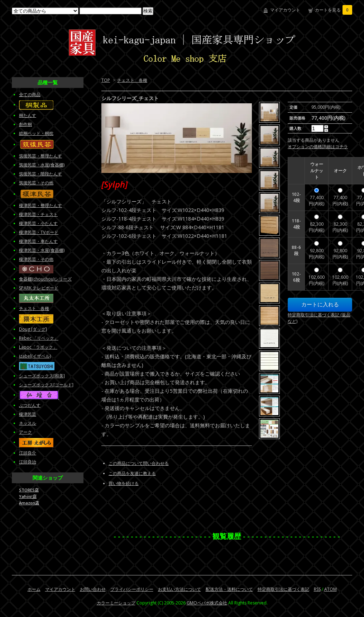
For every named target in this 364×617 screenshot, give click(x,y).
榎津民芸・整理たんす (40, 205)
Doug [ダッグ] (33, 329)
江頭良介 (28, 453)
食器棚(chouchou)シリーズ (45, 279)
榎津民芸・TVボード (39, 232)
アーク (25, 432)
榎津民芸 (28, 414)
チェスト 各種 (132, 80)
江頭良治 (28, 462)
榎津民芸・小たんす (38, 223)
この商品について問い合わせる (139, 463)
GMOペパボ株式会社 (207, 603)
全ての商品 (30, 95)
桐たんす (28, 115)
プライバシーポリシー (132, 589)
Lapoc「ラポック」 (38, 347)
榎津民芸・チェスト (38, 214)
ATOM (331, 589)
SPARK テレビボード (39, 288)
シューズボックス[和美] (42, 376)
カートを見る (334, 10)
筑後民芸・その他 (36, 183)
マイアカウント (285, 10)
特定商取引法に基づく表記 (283, 589)
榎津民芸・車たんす (38, 241)
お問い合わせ (93, 589)
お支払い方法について (179, 589)
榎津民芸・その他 (36, 259)
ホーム (34, 589)
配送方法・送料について (229, 589)
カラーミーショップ (116, 603)
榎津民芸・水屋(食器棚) (42, 250)
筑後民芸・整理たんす (40, 156)
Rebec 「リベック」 (39, 338)
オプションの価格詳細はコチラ (318, 147)
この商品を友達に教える (132, 473)
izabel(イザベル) (35, 356)
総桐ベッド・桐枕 (36, 133)
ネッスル (28, 423)
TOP (106, 80)
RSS (317, 589)
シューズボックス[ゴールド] (46, 385)
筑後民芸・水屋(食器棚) (42, 165)
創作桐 (25, 124)
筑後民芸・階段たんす (40, 174)
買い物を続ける (124, 483)
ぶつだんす (30, 405)
